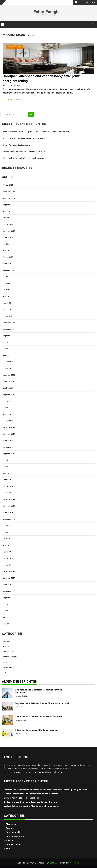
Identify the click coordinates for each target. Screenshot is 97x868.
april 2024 (7, 218)
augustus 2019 (8, 454)
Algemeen (7, 641)
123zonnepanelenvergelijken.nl (47, 772)
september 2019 (9, 447)
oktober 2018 (8, 513)
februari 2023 (8, 257)
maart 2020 (7, 414)
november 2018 (9, 506)
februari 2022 (8, 310)
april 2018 (7, 545)
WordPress (74, 863)
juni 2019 (6, 467)
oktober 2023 (8, 237)
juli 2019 (6, 460)
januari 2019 (8, 493)
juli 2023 (6, 244)
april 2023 (7, 250)
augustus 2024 (8, 205)
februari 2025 (8, 185)
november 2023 (9, 231)
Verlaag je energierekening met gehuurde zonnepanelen (25, 158)
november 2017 (9, 578)
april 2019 (7, 473)
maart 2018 (7, 552)
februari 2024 (8, 224)
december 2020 (9, 375)
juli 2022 (6, 277)
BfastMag (54, 863)
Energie (11, 47)
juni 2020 (6, 408)
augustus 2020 (8, 395)
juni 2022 (6, 283)
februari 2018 (8, 558)
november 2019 (9, 434)
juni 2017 (6, 611)
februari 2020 (8, 421)
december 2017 (9, 571)
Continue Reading (13, 100)
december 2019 (9, 427)
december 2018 (9, 499)
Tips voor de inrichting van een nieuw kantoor (39, 717)
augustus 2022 (8, 270)
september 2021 (9, 329)
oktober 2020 (8, 388)
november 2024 (9, 198)
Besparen (6, 646)
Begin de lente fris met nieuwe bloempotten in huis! (42, 703)
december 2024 (9, 192)
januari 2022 (8, 316)
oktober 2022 (8, 264)
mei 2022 (6, 290)
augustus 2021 (8, 336)
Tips (20, 47)
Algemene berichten (20, 682)
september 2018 (9, 519)
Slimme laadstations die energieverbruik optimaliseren (24, 138)
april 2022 (7, 296)
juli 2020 (6, 401)
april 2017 (7, 624)
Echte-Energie (46, 12)
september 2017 (9, 591)
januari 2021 (8, 368)
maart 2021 (7, 355)
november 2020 (9, 381)
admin (5, 85)
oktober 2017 (8, 585)
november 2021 (9, 323)
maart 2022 (7, 303)
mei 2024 (6, 211)
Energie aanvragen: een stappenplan (17, 145)
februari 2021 (8, 362)
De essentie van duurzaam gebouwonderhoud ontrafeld (25, 151)
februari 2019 (8, 486)
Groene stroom (9, 667)
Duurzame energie (10, 657)
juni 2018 (6, 532)
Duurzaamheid (8, 651)
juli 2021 (6, 342)
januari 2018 (8, 565)
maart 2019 (7, 480)
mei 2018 (6, 539)
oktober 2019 (8, 441)
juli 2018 (6, 526)
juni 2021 (6, 349)
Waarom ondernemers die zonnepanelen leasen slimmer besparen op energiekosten (36, 132)
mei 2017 (6, 617)
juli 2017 (6, 604)
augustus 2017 (8, 598)
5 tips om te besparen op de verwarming (37, 730)
